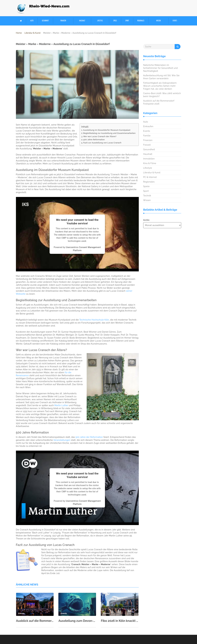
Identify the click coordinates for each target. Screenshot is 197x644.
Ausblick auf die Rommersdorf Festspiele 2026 (35, 621)
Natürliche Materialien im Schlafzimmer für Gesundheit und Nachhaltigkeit (161, 68)
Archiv (146, 220)
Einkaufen (148, 126)
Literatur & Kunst (33, 33)
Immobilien (149, 159)
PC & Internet (150, 177)
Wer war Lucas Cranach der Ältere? (100, 136)
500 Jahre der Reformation (89, 437)
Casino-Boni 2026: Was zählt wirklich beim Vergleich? (162, 95)
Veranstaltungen (62, 440)
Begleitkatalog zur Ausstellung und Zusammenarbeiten (109, 133)
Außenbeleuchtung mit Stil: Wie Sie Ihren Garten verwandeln (161, 77)
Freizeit (147, 145)
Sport (127, 21)
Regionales (141, 21)
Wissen (158, 21)
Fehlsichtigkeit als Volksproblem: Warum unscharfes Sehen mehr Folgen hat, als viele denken (160, 86)
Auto (32, 21)
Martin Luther (61, 405)
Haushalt (82, 21)
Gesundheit (45, 21)
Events (175, 21)
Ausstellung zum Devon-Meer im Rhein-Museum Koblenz (77, 621)
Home (19, 33)
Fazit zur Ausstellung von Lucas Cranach (102, 143)
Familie (147, 136)
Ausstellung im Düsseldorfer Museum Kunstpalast (107, 130)
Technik (147, 196)
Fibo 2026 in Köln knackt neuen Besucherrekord (120, 621)
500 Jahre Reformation (94, 140)
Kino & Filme (150, 163)
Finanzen (63, 21)
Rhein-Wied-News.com (49, 6)
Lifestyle (100, 21)
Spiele (115, 21)
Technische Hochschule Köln (94, 320)
